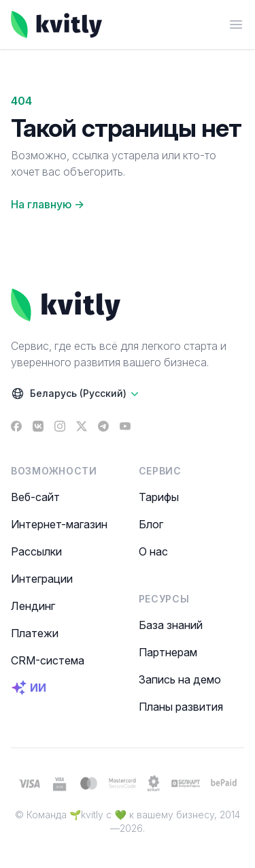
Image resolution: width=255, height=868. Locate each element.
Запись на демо (180, 679)
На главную (48, 204)
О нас (153, 551)
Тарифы (159, 497)
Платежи (35, 633)
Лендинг (33, 606)
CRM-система (48, 660)
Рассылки (36, 551)
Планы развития (181, 707)
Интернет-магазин (59, 524)
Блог (151, 524)
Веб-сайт (35, 497)
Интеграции (42, 579)
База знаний (171, 625)
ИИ (29, 688)
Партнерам (168, 652)
